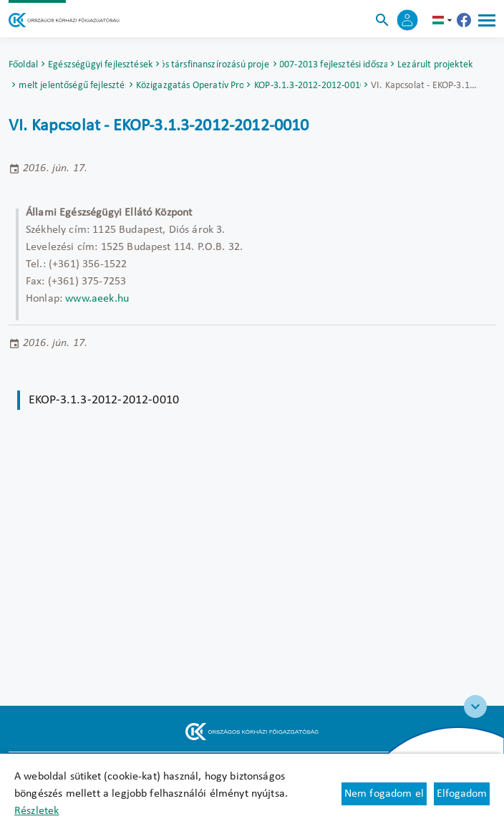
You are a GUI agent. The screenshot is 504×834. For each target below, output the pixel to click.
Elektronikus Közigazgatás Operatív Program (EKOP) (190, 86)
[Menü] (487, 20)
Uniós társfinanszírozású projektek (216, 65)
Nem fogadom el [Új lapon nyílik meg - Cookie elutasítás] (384, 794)
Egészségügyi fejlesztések (100, 65)
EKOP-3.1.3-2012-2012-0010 (307, 86)
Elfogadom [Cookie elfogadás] (462, 794)
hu (444, 20)
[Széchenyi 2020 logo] (475, 706)
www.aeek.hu (97, 299)
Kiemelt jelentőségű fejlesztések (72, 86)
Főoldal (23, 65)
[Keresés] (382, 20)
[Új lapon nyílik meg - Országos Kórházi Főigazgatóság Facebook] (464, 20)
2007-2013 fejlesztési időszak (334, 65)
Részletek (37, 811)
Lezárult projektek (435, 65)
